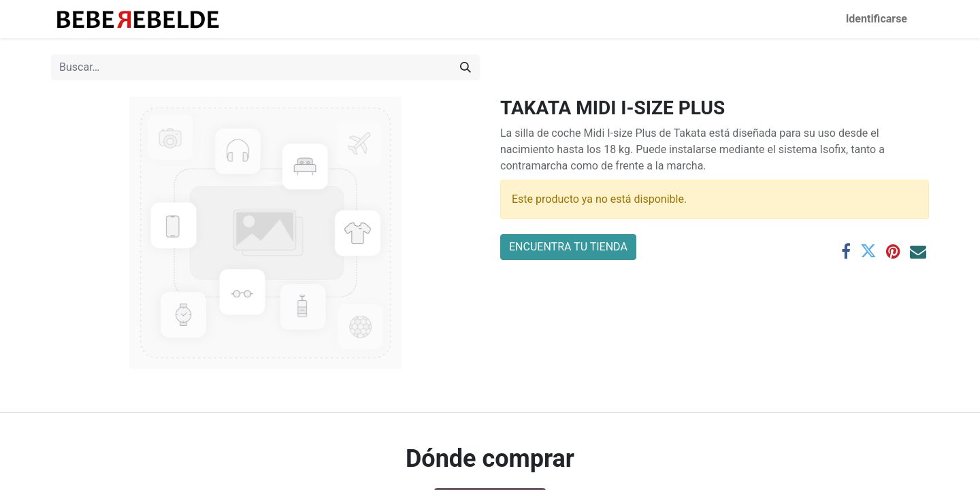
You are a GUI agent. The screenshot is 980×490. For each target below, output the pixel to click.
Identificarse (877, 19)
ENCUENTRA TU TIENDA (568, 247)
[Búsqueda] (465, 67)
